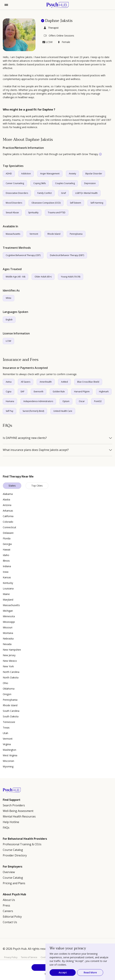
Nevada (7, 644)
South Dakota (11, 716)
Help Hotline (11, 822)
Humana (10, 401)
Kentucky (8, 583)
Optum (66, 401)
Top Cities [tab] (37, 486)
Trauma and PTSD (57, 212)
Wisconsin (8, 761)
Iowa (6, 572)
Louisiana (8, 588)
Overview (9, 872)
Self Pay (9, 411)
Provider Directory (15, 855)
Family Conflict (45, 193)
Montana (8, 633)
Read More (90, 972)
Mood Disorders (14, 203)
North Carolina (11, 672)
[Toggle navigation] (6, 5)
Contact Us (10, 922)
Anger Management (50, 174)
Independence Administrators (38, 401)
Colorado (8, 522)
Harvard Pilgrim (82, 392)
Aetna (9, 382)
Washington (9, 750)
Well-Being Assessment (18, 811)
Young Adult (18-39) (71, 277)
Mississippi (9, 622)
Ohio (5, 683)
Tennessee (9, 722)
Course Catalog (13, 850)
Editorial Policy (12, 917)
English (9, 320)
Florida (7, 538)
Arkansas (8, 511)
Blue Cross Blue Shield (88, 382)
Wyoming (8, 766)
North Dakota (11, 677)
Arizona (7, 505)
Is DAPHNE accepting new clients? (25, 438)
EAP (23, 392)
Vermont (34, 234)
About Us (9, 900)
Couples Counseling (65, 183)
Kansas (7, 577)
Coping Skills (40, 183)
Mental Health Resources (19, 816)
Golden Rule (59, 392)
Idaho (6, 555)
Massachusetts (13, 234)
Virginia (7, 744)
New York (8, 666)
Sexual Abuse (12, 212)
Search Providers (14, 805)
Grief (64, 193)
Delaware (8, 533)
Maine (6, 594)
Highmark (104, 392)
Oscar (82, 401)
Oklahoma (9, 689)
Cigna (9, 392)
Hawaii (7, 550)
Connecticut (9, 527)
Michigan (8, 611)
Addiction (26, 174)
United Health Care (63, 411)
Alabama (8, 494)
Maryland (8, 600)
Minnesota (9, 616)
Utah (5, 733)
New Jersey (9, 655)
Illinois (6, 561)
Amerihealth (46, 382)
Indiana (7, 566)
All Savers (26, 382)
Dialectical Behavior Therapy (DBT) (67, 255)
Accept (63, 972)
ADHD (9, 174)
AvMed (64, 382)
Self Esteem (76, 203)
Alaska (6, 499)
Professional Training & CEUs (22, 844)
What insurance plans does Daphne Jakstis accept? (36, 450)
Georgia (7, 544)
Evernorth (39, 392)
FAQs (6, 828)
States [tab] (12, 486)
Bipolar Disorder (94, 174)
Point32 (98, 401)
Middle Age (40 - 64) (15, 277)
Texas (6, 728)
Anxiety (72, 174)
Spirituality (33, 212)
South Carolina (11, 711)
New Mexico (10, 661)
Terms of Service (29, 957)
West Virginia (10, 755)
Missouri (8, 627)
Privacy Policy (11, 957)
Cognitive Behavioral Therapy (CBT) (23, 255)
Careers (8, 911)
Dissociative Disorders (17, 193)
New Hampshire (12, 650)
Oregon (7, 694)
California (8, 516)
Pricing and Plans (14, 883)
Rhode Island (54, 234)
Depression (90, 183)
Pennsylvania (76, 234)
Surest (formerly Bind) (33, 411)
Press (6, 905)
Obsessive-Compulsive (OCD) (46, 203)
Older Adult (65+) (43, 277)
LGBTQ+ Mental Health (86, 193)
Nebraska (8, 639)
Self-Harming (97, 203)
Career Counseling (15, 183)
